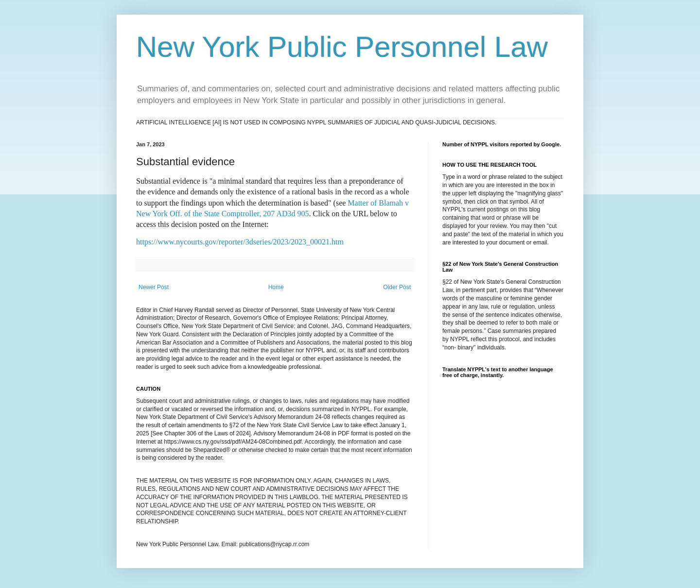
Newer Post (154, 287)
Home (276, 287)
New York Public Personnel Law (342, 47)
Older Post (397, 287)
